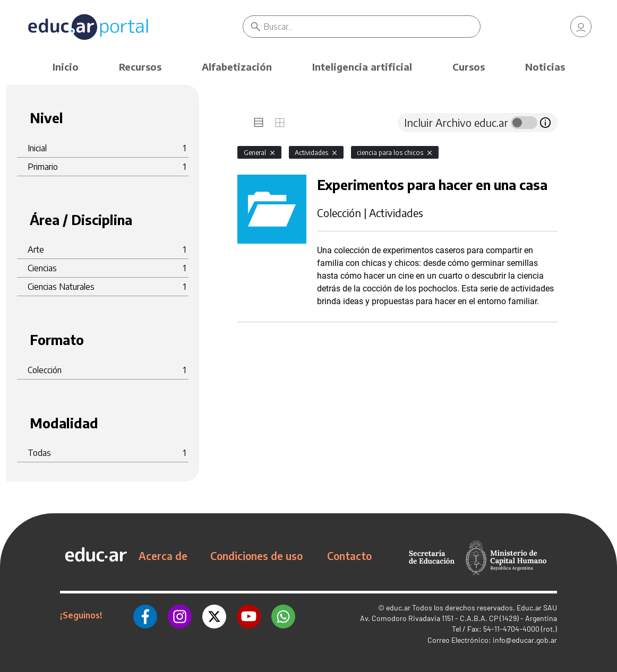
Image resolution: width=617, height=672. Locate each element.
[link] (581, 27)
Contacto (349, 556)
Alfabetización (237, 67)
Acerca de (163, 556)
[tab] (259, 123)
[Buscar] (372, 27)
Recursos (140, 67)
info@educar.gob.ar (525, 640)
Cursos (469, 67)
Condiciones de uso (256, 556)
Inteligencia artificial (362, 67)
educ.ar (398, 608)
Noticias (545, 67)
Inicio (66, 67)
